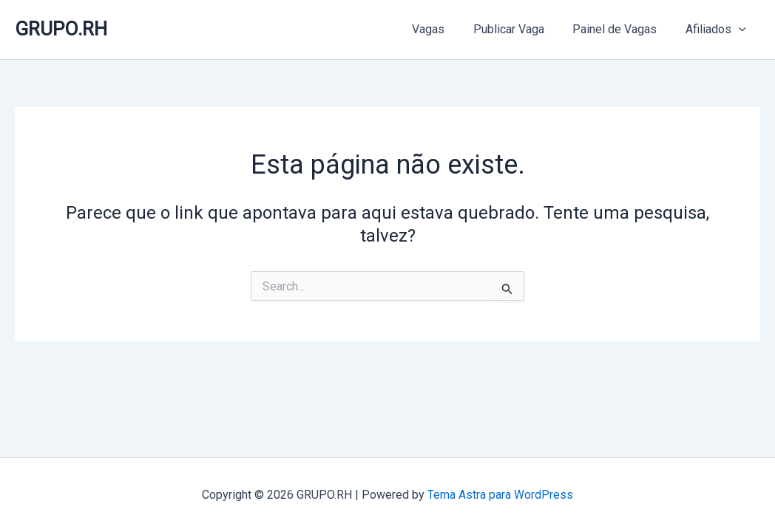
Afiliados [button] (718, 30)
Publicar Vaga (521, 29)
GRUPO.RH (61, 29)
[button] (741, 30)
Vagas (445, 29)
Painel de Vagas (622, 29)
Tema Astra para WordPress (500, 495)
